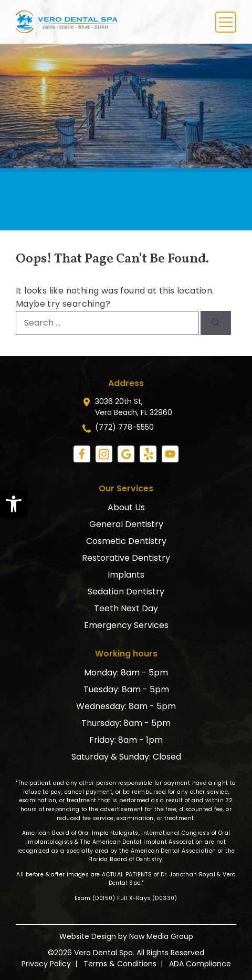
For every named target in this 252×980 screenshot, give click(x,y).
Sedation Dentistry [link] (126, 592)
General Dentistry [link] (126, 524)
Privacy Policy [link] (46, 964)
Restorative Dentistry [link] (126, 558)
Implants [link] (126, 575)
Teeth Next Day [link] (126, 608)
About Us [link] (126, 507)
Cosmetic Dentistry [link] (126, 541)
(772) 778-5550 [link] (124, 427)
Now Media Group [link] (161, 936)
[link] (14, 504)
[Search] (216, 323)
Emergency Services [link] (126, 625)
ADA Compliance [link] (200, 964)
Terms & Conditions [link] (120, 964)
